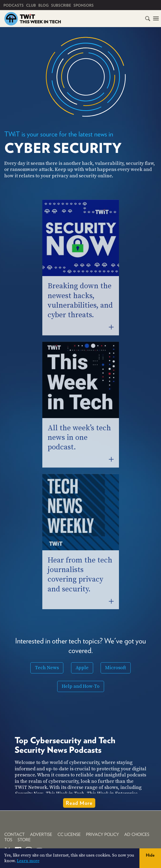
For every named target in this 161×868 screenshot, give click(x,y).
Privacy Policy (102, 834)
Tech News (47, 668)
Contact (15, 834)
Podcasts (14, 5)
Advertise (41, 834)
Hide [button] (150, 855)
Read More (79, 803)
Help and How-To (81, 686)
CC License (69, 834)
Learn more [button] (28, 861)
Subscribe (61, 5)
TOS (8, 840)
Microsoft (116, 668)
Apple (82, 668)
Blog (44, 5)
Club (31, 5)
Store (24, 840)
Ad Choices (137, 834)
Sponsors (84, 5)
